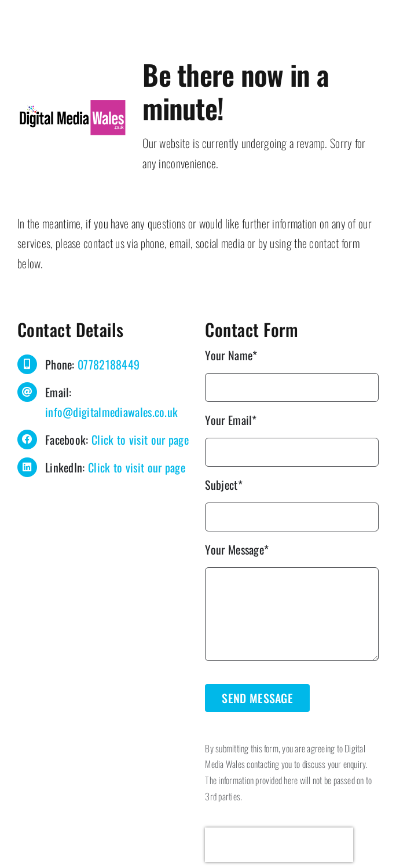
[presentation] (279, 845)
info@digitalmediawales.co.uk (111, 412)
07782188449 (109, 364)
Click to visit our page (140, 439)
